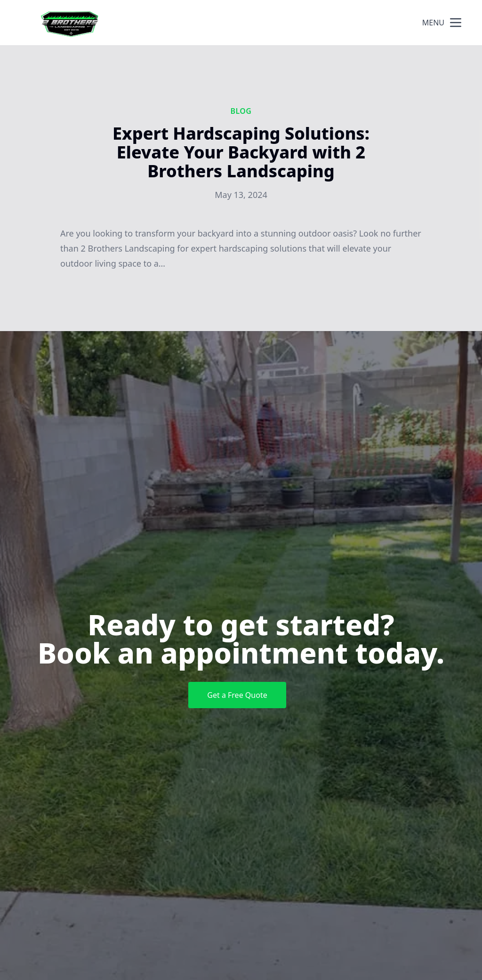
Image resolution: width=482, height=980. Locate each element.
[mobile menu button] (456, 23)
